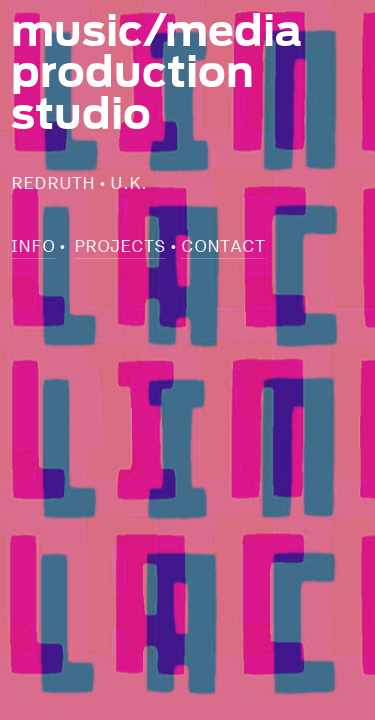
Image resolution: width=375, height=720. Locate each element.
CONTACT (223, 245)
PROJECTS (120, 245)
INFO (33, 245)
